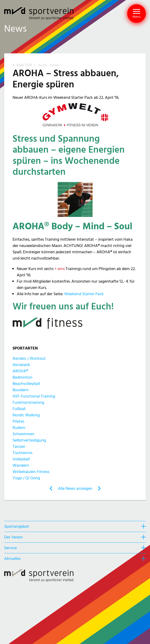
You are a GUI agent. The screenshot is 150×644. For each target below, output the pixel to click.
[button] (137, 14)
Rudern (19, 428)
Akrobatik (21, 365)
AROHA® (20, 371)
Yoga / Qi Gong (26, 478)
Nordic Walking (26, 415)
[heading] (75, 526)
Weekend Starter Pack (84, 294)
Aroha (43, 65)
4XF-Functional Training (34, 396)
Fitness (55, 65)
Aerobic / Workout (29, 358)
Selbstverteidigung (29, 440)
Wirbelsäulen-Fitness (31, 472)
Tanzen (19, 447)
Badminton (22, 377)
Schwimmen (23, 434)
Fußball (19, 409)
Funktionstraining (28, 402)
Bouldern (21, 390)
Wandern (21, 465)
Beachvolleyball (26, 384)
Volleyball (21, 459)
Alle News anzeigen (75, 488)
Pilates (18, 421)
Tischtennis (22, 453)
